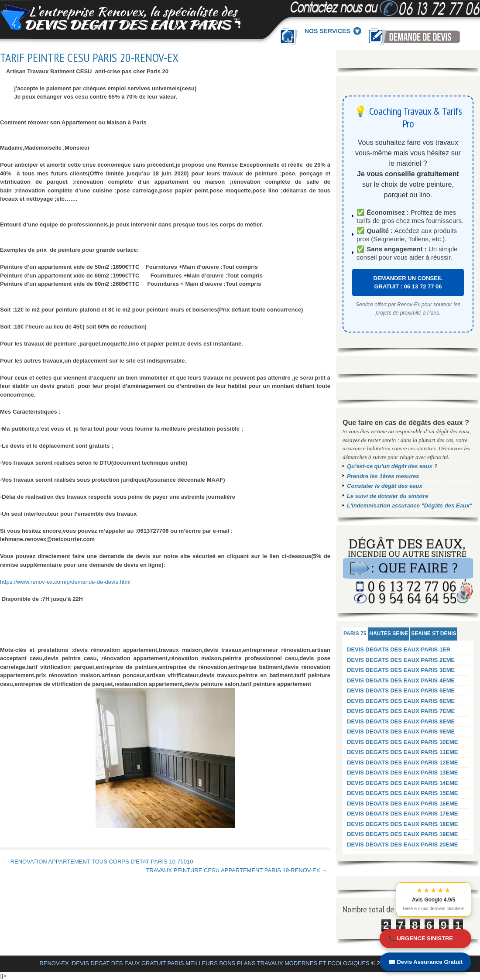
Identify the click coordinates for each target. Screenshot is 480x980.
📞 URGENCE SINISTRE (421, 938)
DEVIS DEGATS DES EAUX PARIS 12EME (403, 762)
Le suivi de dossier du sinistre (387, 496)
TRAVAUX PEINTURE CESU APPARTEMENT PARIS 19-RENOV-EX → (237, 870)
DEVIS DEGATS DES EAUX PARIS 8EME (401, 721)
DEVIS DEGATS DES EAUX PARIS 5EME (401, 690)
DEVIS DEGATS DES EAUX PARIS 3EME (401, 670)
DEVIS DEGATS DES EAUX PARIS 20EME (403, 845)
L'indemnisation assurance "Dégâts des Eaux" (410, 505)
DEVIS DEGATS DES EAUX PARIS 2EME (401, 660)
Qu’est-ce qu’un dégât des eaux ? (392, 466)
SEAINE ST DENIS (434, 634)
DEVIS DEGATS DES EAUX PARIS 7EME (401, 711)
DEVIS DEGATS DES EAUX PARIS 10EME (403, 742)
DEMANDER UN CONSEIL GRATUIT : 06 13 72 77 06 (408, 283)
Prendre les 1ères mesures (383, 476)
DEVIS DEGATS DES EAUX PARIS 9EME (401, 732)
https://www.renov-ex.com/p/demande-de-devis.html (65, 582)
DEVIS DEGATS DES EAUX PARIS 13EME (403, 773)
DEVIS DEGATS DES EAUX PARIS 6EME (401, 701)
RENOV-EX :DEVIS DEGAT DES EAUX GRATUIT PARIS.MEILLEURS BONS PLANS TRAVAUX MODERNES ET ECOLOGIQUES (204, 963)
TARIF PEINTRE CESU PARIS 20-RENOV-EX (89, 58)
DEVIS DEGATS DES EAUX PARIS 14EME (403, 783)
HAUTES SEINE (389, 634)
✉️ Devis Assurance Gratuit (425, 962)
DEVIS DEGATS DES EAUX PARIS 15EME (403, 793)
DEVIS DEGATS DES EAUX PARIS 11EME (403, 752)
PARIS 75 (355, 634)
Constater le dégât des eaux (385, 486)
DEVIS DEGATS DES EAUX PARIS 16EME (403, 804)
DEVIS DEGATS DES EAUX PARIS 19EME (403, 834)
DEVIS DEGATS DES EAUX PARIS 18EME (403, 824)
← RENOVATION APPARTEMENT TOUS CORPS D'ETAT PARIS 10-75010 (98, 862)
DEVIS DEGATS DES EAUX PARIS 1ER (399, 649)
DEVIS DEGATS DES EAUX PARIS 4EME (401, 680)
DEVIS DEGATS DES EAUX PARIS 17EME (403, 814)
